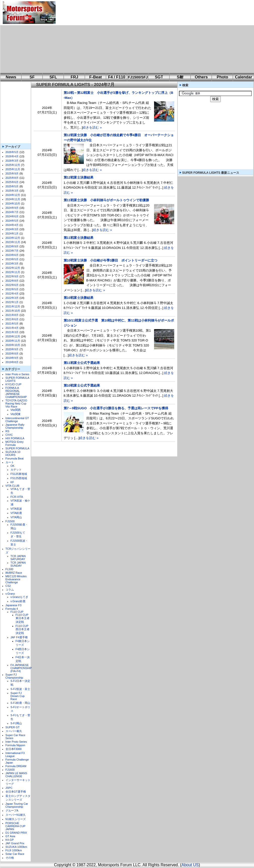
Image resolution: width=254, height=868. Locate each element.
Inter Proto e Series (17, 374)
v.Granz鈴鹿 (18, 601)
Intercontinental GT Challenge (17, 420)
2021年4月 (12, 328)
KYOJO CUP (14, 384)
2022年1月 (12, 302)
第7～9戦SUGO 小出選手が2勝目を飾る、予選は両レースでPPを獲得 (116, 408)
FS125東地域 (19, 474)
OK (13, 466)
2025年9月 (12, 173)
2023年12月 (13, 238)
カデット (16, 470)
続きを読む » (92, 127)
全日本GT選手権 (16, 792)
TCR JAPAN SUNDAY (18, 564)
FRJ (74, 77)
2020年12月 (13, 336)
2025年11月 (13, 169)
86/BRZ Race (14, 573)
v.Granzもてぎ (20, 597)
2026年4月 (12, 156)
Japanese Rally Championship (15, 426)
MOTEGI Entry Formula (15, 443)
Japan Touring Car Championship (17, 805)
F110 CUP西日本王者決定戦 (23, 629)
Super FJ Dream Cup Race (18, 696)
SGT (159, 77)
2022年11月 (13, 272)
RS (7, 431)
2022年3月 (12, 298)
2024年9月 (12, 208)
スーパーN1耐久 (16, 815)
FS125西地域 (19, 478)
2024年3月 (12, 229)
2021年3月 (12, 332)
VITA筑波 (16, 509)
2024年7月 (12, 212)
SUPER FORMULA (17, 448)
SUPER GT (13, 727)
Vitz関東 (16, 414)
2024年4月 (12, 225)
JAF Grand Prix (15, 843)
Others (201, 77)
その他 (10, 858)
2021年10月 (13, 311)
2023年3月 (12, 264)
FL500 (9, 569)
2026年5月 (12, 152)
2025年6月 (12, 182)
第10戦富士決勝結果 (79, 298)
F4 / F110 (117, 77)
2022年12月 (13, 268)
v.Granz (10, 594)
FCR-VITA (17, 497)
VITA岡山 (16, 517)
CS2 (8, 586)
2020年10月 (13, 345)
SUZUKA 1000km (16, 847)
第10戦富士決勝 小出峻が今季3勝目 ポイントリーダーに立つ (111, 260)
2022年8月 (12, 281)
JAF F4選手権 (19, 637)
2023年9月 (12, 246)
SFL (53, 77)
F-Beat (96, 77)
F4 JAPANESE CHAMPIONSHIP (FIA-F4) (21, 668)
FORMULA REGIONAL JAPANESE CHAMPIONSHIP (16, 392)
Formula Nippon (15, 745)
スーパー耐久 (14, 731)
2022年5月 (12, 289)
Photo (222, 77)
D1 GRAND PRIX (16, 833)
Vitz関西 (16, 410)
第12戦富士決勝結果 (79, 177)
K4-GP (10, 840)
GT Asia (10, 836)
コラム (10, 590)
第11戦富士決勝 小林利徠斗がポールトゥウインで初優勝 (106, 200)
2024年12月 (13, 195)
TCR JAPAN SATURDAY (18, 558)
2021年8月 (12, 315)
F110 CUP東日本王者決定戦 (23, 618)
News (11, 77)
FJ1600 (10, 770)
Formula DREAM (16, 766)
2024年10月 (13, 204)
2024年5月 (12, 221)
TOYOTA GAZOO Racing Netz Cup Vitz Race (16, 403)
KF (12, 482)
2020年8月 (12, 354)
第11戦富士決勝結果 (79, 238)
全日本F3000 (14, 749)
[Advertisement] (127, 37)
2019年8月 (12, 362)
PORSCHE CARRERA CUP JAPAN (15, 826)
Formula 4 (12, 609)
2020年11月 (13, 341)
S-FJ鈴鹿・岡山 (20, 703)
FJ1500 (10, 521)
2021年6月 (12, 319)
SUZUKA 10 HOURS (13, 453)
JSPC (9, 788)
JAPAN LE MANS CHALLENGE (16, 775)
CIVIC (9, 435)
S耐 (180, 77)
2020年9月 (12, 349)
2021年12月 (13, 306)
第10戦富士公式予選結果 (82, 385)
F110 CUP (17, 612)
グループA (12, 811)
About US (190, 865)
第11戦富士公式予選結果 (82, 363)
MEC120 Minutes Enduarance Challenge (16, 579)
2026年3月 (12, 161)
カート (10, 462)
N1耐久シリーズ (16, 819)
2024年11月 (13, 199)
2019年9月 (12, 358)
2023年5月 (12, 259)
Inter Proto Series (16, 742)
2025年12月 (13, 165)
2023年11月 (13, 242)
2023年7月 (12, 251)
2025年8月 (12, 178)
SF (32, 77)
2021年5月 (12, 324)
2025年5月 (12, 186)
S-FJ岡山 (16, 723)
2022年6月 (12, 285)
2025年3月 (12, 191)
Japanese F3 (14, 605)
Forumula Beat (15, 458)
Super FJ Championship (14, 676)
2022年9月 (12, 276)
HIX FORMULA (15, 438)
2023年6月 (12, 255)
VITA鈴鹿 (16, 513)
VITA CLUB (12, 486)
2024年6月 (12, 216)
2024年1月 (12, 234)
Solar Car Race (15, 854)
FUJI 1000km (14, 850)
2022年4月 (12, 294)
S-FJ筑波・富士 (20, 689)
